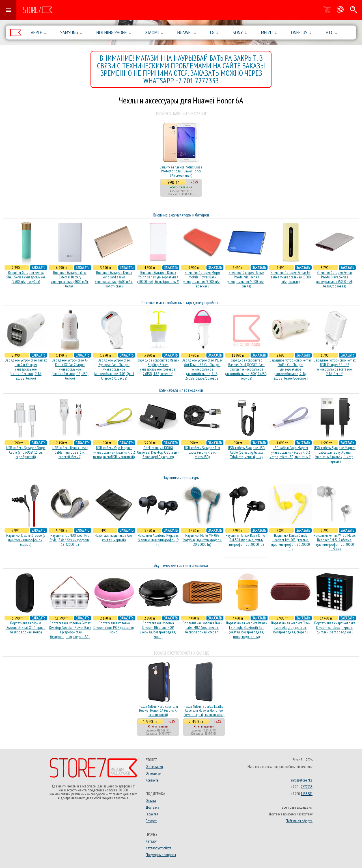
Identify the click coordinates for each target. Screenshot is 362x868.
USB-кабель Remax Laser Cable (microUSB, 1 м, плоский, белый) (70, 452)
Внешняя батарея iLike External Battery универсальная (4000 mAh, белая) (70, 279)
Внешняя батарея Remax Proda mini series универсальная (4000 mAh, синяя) (246, 279)
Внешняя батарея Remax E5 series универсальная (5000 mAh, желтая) (291, 277)
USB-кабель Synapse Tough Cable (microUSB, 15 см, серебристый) (26, 452)
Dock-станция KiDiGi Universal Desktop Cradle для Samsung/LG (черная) (158, 452)
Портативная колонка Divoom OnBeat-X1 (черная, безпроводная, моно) (26, 627)
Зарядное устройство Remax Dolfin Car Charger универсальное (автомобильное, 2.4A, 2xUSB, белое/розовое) (291, 369)
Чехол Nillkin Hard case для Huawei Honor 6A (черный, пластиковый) (158, 710)
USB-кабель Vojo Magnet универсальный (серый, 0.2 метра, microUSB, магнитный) (290, 452)
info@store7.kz (302, 780)
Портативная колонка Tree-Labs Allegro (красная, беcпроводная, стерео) (290, 627)
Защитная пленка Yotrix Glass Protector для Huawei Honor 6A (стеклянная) (181, 171)
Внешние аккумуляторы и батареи (181, 215)
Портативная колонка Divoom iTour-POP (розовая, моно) (114, 627)
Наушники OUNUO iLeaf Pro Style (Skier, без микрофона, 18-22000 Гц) (70, 540)
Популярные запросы (161, 855)
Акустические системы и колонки (181, 565)
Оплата (151, 800)
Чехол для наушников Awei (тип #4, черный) (114, 538)
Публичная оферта (299, 821)
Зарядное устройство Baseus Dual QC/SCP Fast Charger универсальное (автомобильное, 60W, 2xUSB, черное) (246, 369)
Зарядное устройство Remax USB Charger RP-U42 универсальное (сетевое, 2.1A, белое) (335, 367)
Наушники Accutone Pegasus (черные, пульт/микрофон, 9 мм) (158, 540)
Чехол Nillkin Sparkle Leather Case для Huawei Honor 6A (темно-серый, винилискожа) (204, 710)
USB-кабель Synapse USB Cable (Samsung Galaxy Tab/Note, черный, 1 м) (246, 452)
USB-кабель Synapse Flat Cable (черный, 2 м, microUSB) (202, 452)
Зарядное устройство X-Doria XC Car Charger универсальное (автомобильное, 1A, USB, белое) (70, 369)
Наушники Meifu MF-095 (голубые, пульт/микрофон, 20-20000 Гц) (202, 540)
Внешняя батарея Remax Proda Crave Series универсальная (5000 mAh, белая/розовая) (335, 279)
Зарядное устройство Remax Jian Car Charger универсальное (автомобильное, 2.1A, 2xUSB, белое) (26, 369)
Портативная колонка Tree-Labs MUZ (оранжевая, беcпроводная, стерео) (202, 627)
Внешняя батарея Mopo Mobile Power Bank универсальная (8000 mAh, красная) (202, 279)
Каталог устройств (158, 848)
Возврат (151, 821)
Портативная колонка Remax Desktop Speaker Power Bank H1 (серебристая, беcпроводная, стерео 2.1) (70, 630)
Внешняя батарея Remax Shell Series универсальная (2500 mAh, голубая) (26, 277)
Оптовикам (154, 773)
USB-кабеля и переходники (181, 390)
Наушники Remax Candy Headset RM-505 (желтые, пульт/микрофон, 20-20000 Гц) (290, 542)
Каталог (151, 841)
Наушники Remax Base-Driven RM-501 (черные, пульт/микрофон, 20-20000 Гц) (246, 540)
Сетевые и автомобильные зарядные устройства (181, 303)
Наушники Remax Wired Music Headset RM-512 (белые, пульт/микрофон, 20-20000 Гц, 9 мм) (335, 542)
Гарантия (152, 814)
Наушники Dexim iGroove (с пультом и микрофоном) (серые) (26, 540)
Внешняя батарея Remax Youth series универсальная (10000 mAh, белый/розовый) (158, 277)
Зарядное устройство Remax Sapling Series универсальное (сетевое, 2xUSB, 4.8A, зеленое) (158, 367)
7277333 (307, 787)
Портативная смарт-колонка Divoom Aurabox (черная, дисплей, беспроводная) (335, 627)
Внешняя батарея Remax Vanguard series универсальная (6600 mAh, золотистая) (114, 279)
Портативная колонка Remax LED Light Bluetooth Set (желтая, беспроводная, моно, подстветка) (246, 630)
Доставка (152, 807)
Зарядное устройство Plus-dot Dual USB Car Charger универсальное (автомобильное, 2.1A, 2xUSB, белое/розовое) (202, 369)
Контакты (152, 780)
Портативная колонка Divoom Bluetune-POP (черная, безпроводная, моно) (158, 630)
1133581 (307, 794)
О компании (154, 767)
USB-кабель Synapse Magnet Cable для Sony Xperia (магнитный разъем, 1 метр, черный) (335, 454)
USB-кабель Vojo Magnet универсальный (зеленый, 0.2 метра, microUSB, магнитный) (114, 452)
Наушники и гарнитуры (181, 478)
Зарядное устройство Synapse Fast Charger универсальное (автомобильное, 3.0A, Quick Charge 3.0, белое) (114, 369)
